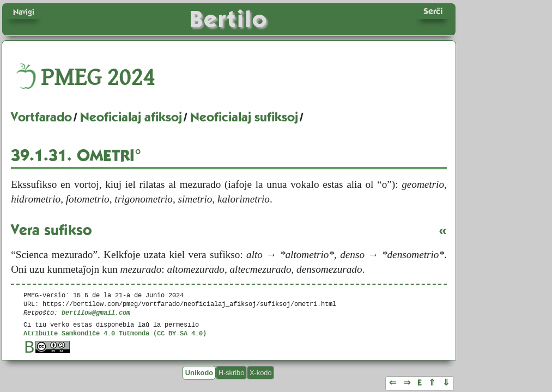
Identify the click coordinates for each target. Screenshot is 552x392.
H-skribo (232, 373)
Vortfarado (41, 117)
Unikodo (199, 373)
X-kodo (261, 373)
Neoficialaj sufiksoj (244, 117)
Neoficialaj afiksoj (131, 117)
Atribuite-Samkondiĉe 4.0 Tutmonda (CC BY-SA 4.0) (115, 333)
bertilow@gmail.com (96, 312)
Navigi (24, 12)
